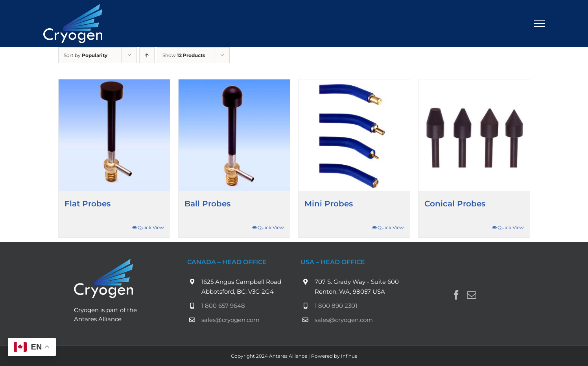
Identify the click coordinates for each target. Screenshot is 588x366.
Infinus (349, 356)
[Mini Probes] (354, 135)
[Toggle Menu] (540, 24)
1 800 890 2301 (336, 306)
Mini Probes (329, 204)
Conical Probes (455, 204)
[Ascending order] (147, 55)
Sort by (86, 55)
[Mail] (472, 295)
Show (184, 55)
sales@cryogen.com (230, 320)
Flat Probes (88, 204)
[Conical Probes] (474, 135)
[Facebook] (456, 295)
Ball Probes (207, 204)
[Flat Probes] (114, 135)
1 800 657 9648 (223, 306)
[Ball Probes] (234, 135)
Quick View (151, 227)
